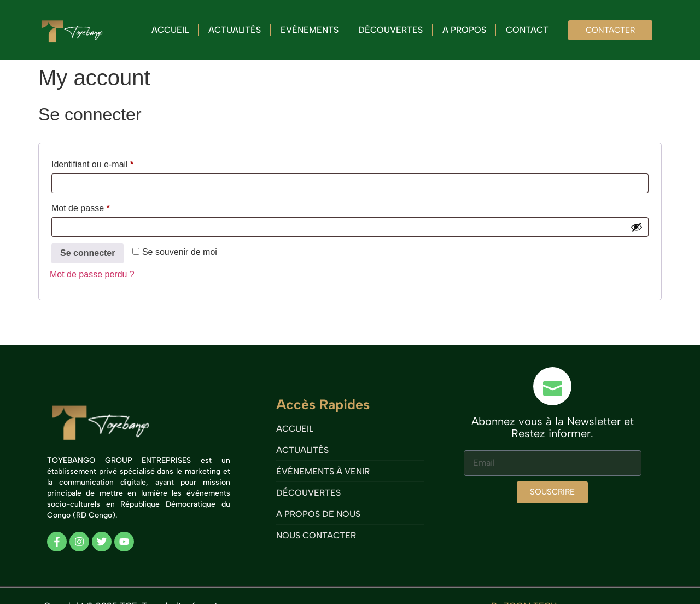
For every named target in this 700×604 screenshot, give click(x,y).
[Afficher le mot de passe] (637, 227)
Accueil (170, 30)
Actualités (235, 30)
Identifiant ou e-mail (113, 162)
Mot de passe (101, 206)
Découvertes (390, 30)
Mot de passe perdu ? (92, 274)
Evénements (310, 30)
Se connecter (87, 253)
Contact (527, 30)
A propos (464, 30)
